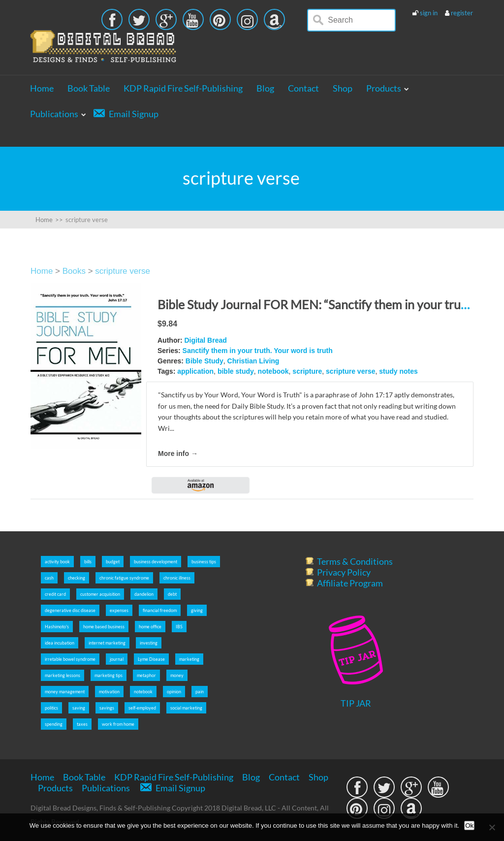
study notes (398, 371)
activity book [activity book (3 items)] (57, 562)
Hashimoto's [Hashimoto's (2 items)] (57, 627)
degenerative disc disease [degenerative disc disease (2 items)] (70, 610)
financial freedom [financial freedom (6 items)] (160, 610)
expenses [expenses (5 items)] (119, 610)
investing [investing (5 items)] (149, 643)
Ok (469, 825)
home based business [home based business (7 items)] (104, 627)
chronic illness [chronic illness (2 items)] (177, 578)
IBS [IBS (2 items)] (179, 627)
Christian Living (253, 361)
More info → (178, 453)
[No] (492, 827)
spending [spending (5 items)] (54, 724)
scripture (307, 371)
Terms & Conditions (355, 561)
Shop (343, 88)
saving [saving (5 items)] (79, 708)
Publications (54, 114)
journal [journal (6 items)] (117, 659)
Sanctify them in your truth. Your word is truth (258, 351)
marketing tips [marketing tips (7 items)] (109, 675)
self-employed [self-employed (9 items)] (142, 708)
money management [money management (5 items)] (65, 692)
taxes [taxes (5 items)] (82, 724)
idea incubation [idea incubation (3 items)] (60, 643)
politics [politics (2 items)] (51, 708)
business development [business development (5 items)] (156, 562)
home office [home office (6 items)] (150, 627)
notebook (273, 371)
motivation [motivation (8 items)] (109, 692)
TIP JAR (356, 703)
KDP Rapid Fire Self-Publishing (183, 88)
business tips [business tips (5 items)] (204, 562)
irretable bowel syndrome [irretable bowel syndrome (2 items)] (70, 659)
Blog (265, 88)
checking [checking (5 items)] (77, 578)
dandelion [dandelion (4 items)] (144, 594)
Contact (303, 88)
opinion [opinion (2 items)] (174, 692)
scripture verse (122, 271)
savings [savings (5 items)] (107, 708)
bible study (236, 371)
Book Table (89, 88)
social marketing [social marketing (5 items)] (186, 708)
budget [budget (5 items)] (113, 562)
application (195, 371)
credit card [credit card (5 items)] (55, 594)
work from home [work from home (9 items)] (118, 724)
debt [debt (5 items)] (172, 594)
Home (42, 88)
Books (74, 271)
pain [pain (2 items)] (200, 692)
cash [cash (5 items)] (49, 578)
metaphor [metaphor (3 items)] (146, 675)
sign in (429, 13)
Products (384, 88)
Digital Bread (205, 340)
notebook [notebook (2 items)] (143, 692)
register (462, 13)
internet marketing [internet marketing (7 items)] (107, 643)
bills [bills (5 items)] (88, 562)
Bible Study (205, 361)
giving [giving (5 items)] (197, 610)
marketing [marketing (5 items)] (189, 659)
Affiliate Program (350, 583)
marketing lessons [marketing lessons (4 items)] (63, 675)
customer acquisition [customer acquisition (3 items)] (100, 594)
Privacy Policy (344, 572)
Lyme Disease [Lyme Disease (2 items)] (151, 659)
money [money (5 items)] (177, 675)
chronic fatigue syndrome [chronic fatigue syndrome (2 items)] (124, 578)
